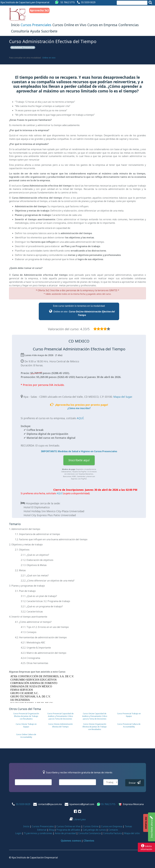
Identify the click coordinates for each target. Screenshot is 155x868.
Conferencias (129, 25)
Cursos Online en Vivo (69, 25)
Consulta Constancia (89, 833)
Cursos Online (91, 826)
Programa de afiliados (68, 830)
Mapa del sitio (132, 833)
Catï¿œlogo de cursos (94, 830)
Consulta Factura (112, 833)
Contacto (113, 830)
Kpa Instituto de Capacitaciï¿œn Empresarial (25, 2)
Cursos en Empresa (102, 25)
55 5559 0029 (88, 2)
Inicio (15, 25)
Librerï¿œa (77, 819)
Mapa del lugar (123, 397)
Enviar (135, 783)
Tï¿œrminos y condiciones (38, 833)
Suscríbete (49, 31)
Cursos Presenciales (36, 25)
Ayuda (35, 31)
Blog (51, 830)
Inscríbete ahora (151, 827)
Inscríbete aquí (79, 460)
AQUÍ (80, 418)
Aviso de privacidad (65, 833)
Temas (128, 826)
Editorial (42, 830)
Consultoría (20, 31)
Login (18, 833)
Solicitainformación (146, 847)
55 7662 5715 (68, 2)
